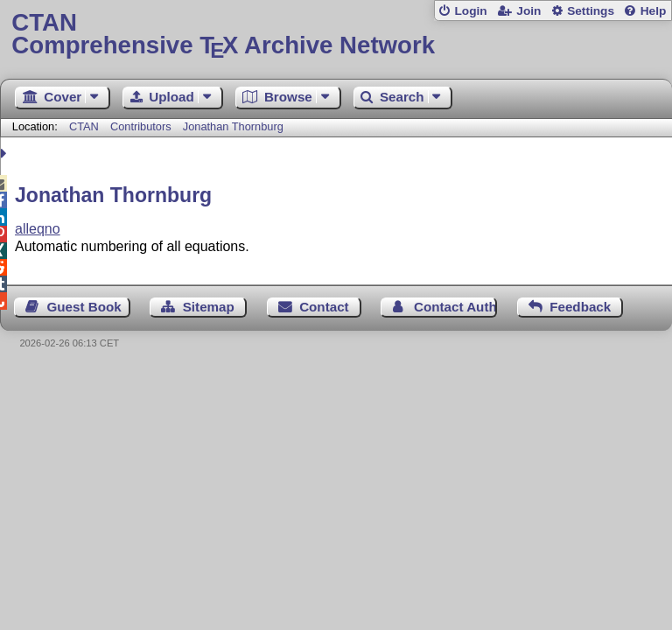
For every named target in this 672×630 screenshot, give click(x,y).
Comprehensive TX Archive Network (336, 35)
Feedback (580, 307)
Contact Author (455, 307)
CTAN (84, 126)
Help (654, 11)
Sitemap (209, 307)
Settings (591, 11)
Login (470, 11)
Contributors (141, 126)
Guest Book (84, 307)
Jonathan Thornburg (233, 126)
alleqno (38, 229)
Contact (324, 307)
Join (528, 11)
